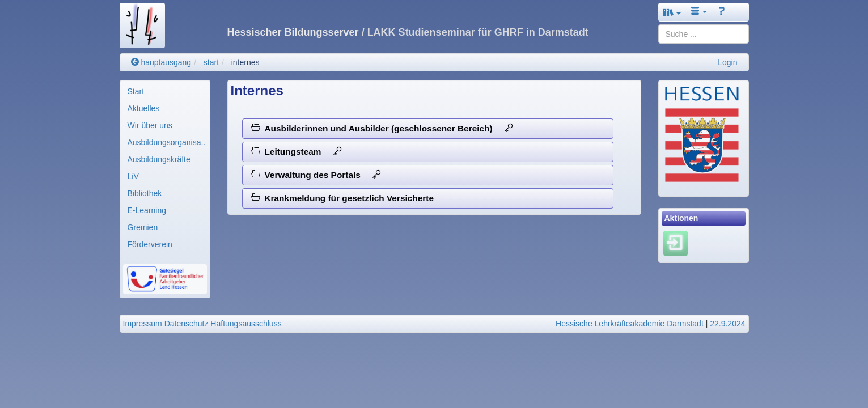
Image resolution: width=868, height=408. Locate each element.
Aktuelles (144, 108)
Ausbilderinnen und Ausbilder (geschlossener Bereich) (382, 128)
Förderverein (150, 244)
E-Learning (147, 210)
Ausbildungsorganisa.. (167, 142)
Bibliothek (145, 193)
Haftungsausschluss (246, 324)
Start (136, 91)
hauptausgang (161, 62)
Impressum (143, 324)
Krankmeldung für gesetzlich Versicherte (342, 198)
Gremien (143, 227)
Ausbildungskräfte (159, 159)
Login (727, 62)
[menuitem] (165, 91)
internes (245, 62)
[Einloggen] (676, 243)
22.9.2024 (727, 324)
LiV (133, 176)
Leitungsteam (297, 152)
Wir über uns (150, 125)
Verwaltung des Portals (316, 175)
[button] (672, 12)
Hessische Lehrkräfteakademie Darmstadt (630, 324)
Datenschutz (187, 324)
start (211, 62)
